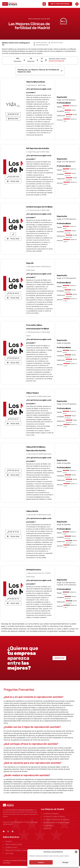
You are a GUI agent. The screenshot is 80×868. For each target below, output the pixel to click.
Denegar (65, 862)
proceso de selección (57, 61)
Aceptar (41, 862)
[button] (76, 852)
